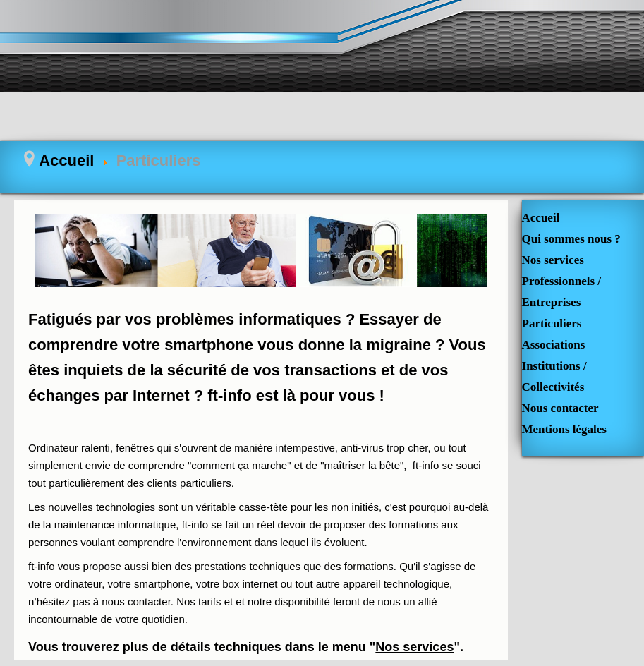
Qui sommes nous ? (571, 239)
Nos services (414, 647)
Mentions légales (564, 429)
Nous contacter (560, 408)
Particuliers (552, 323)
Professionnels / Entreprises (562, 292)
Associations (554, 345)
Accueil (541, 218)
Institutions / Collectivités (554, 376)
